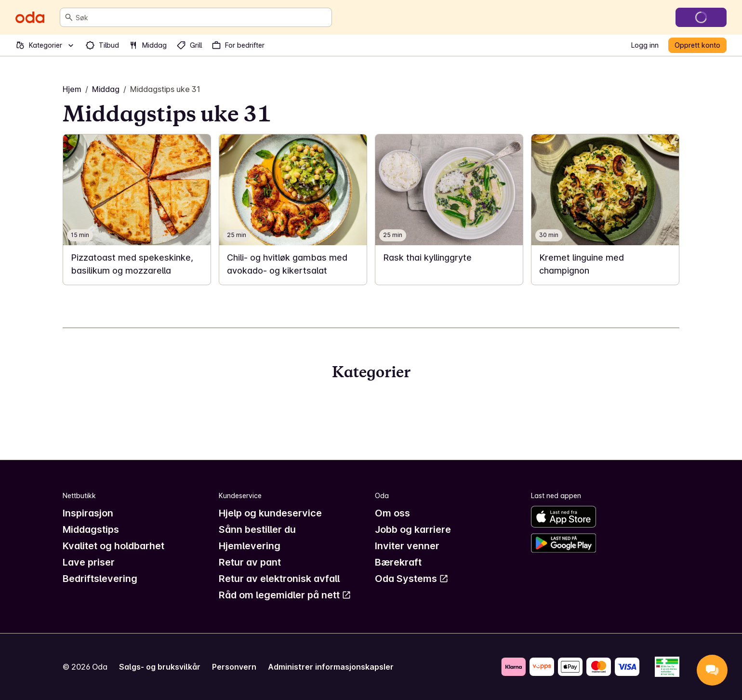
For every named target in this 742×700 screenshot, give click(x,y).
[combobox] (202, 17)
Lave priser (89, 562)
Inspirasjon (88, 513)
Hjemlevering (250, 546)
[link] (137, 210)
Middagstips (91, 529)
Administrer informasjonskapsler (331, 667)
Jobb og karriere (413, 529)
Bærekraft (398, 562)
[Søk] (69, 17)
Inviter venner (407, 546)
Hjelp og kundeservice (270, 513)
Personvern (234, 667)
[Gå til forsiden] (30, 17)
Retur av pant (250, 562)
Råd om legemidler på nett (285, 595)
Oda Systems (412, 579)
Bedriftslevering (100, 579)
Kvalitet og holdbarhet (113, 546)
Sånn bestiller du (257, 529)
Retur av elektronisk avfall (279, 579)
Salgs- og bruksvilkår (160, 667)
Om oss (392, 513)
